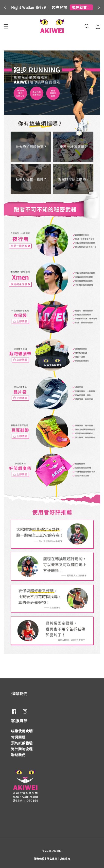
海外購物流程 (22, 749)
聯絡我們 (18, 755)
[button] (6, 26)
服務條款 (39, 859)
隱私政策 (52, 859)
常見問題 (18, 737)
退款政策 (65, 859)
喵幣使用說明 (22, 731)
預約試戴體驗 (22, 743)
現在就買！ (81, 7)
